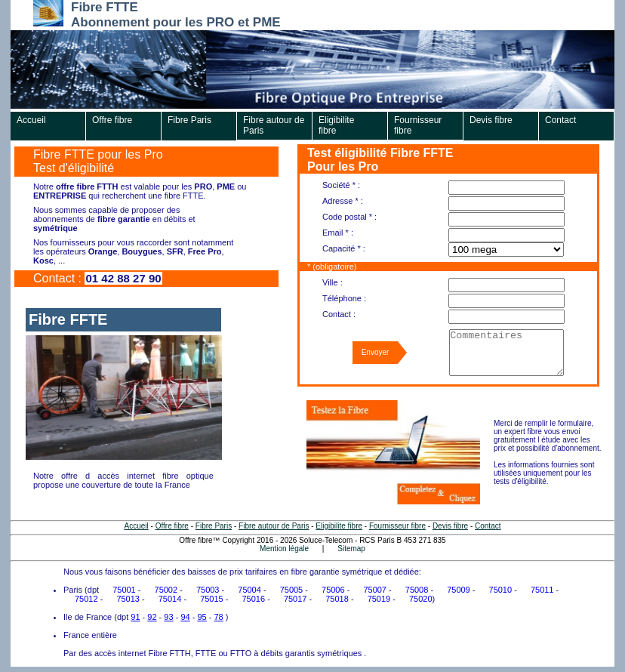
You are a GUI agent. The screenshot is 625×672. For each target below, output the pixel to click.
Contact (560, 120)
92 (152, 617)
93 (168, 617)
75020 (421, 599)
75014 (170, 599)
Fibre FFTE (68, 319)
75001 (124, 590)
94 (185, 617)
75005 (292, 590)
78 (218, 617)
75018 (337, 599)
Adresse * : (343, 201)
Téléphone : (344, 298)
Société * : (341, 185)
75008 (417, 590)
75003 (208, 590)
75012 (86, 599)
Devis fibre (491, 120)
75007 (375, 590)
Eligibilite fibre (336, 125)
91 (135, 617)
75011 (542, 590)
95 (202, 617)
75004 (249, 590)
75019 (379, 599)
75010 (501, 590)
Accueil (31, 120)
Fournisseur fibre (418, 125)
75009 (459, 590)
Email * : (338, 233)
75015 (212, 599)
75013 (128, 599)
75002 (166, 590)
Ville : (333, 282)
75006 (333, 590)
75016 (254, 599)
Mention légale (284, 549)
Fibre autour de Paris (274, 125)
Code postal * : (349, 217)
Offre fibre (112, 120)
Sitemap (351, 549)
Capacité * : (344, 248)
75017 (296, 599)
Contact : (339, 314)
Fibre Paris (189, 120)
